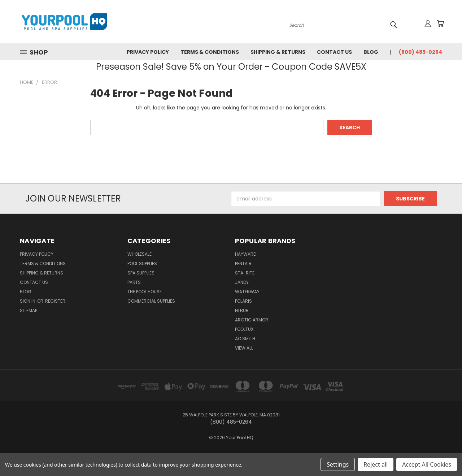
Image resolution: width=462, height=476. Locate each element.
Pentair (243, 263)
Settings (338, 464)
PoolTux (244, 329)
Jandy (242, 282)
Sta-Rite (245, 273)
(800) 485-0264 (420, 52)
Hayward (246, 254)
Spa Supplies (141, 273)
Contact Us (334, 52)
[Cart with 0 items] (440, 23)
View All (244, 348)
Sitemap (29, 310)
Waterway (247, 292)
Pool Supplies (142, 263)
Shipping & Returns (278, 52)
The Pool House (145, 292)
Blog (371, 52)
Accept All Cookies (427, 464)
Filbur (242, 310)
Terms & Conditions (210, 52)
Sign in (28, 301)
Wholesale (140, 254)
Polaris (243, 301)
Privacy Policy (148, 52)
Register (55, 301)
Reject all (376, 464)
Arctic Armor (252, 320)
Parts (134, 282)
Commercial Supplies (151, 301)
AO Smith (245, 339)
